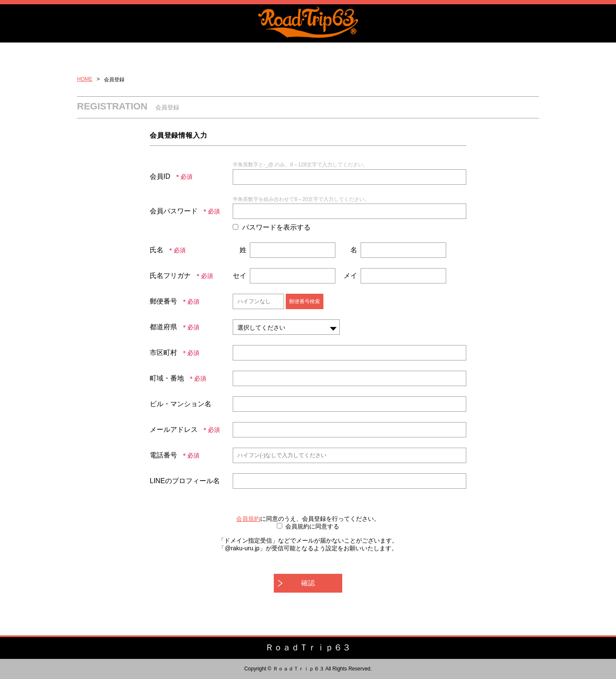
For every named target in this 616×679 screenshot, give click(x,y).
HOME (85, 79)
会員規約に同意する (312, 526)
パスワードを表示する (276, 227)
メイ (350, 276)
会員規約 (248, 519)
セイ (240, 276)
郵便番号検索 (305, 301)
